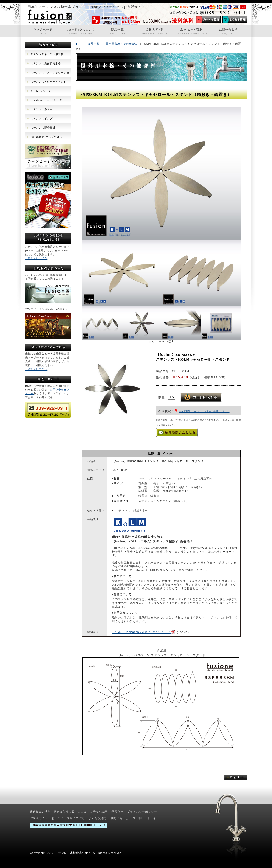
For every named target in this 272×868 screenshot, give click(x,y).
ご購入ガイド (39, 818)
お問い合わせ (119, 818)
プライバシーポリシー (142, 812)
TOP (79, 44)
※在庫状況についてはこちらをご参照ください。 (204, 411)
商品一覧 (94, 44)
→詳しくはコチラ (36, 258)
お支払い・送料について (68, 818)
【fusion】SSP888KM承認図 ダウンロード (144, 632)
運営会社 (117, 812)
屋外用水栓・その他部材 (122, 44)
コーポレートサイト (146, 818)
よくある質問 (97, 818)
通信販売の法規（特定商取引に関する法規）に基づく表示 (69, 812)
